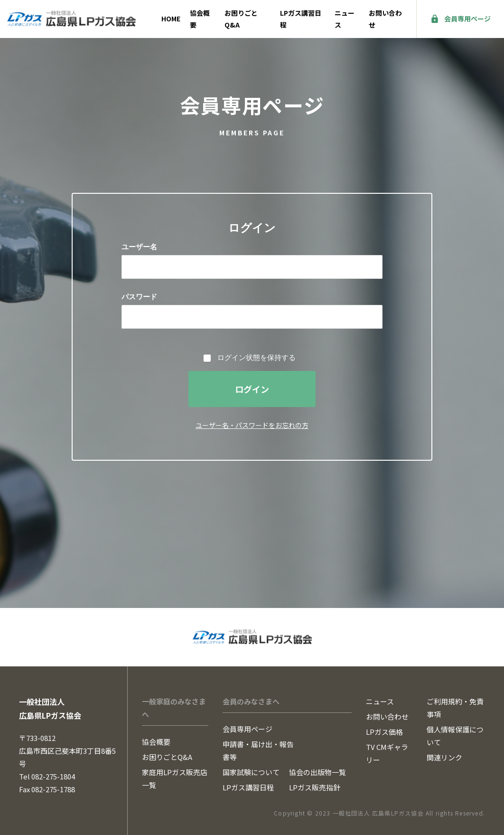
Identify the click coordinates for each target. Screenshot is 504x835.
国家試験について (251, 772)
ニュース (345, 19)
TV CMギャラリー (387, 753)
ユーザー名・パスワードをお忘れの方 (252, 425)
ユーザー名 (139, 247)
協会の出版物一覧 (317, 772)
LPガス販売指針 (315, 787)
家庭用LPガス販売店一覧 (175, 778)
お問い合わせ (385, 19)
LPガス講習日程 (301, 19)
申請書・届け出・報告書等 (258, 750)
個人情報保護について (455, 736)
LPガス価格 (384, 732)
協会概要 (200, 19)
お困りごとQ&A (241, 19)
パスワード (139, 297)
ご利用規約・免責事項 (455, 708)
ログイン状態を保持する (257, 357)
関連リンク (444, 757)
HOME (171, 19)
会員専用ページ (467, 19)
